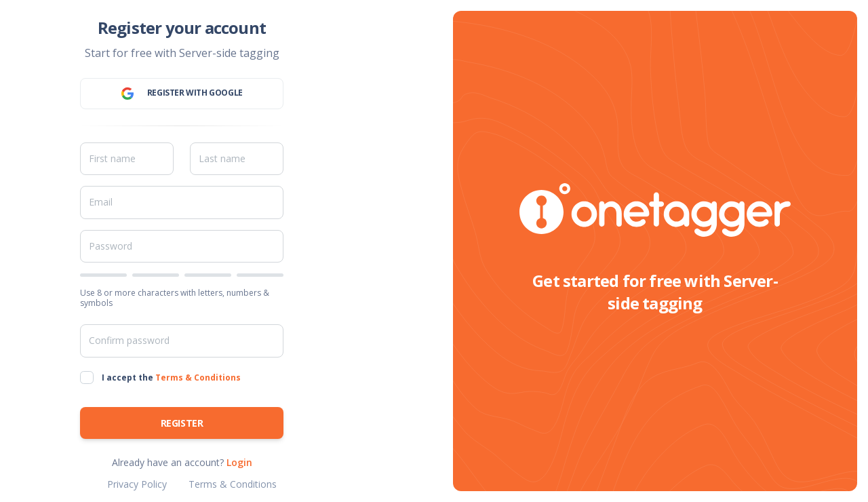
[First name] (127, 159)
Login (239, 462)
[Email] (182, 202)
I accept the (171, 378)
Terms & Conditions (198, 378)
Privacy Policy (137, 484)
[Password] (182, 246)
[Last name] (237, 159)
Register (182, 423)
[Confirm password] (182, 341)
